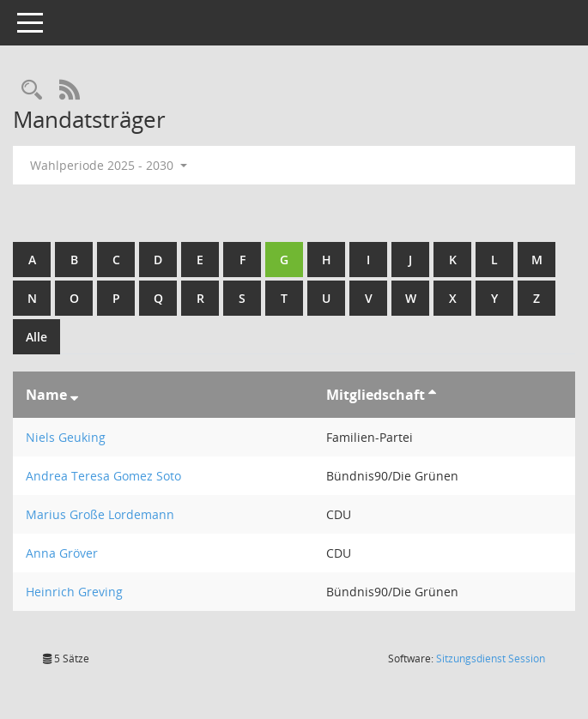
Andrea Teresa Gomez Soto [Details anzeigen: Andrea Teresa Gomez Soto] (103, 476)
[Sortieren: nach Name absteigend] (74, 395)
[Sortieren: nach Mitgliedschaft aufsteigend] (432, 395)
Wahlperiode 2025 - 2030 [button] (109, 165)
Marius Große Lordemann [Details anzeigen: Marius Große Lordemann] (100, 514)
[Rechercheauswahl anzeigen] (32, 91)
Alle (36, 337)
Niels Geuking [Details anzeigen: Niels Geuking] (66, 437)
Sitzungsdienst (491, 659)
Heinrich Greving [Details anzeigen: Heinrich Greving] (74, 592)
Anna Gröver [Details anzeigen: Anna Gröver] (62, 553)
